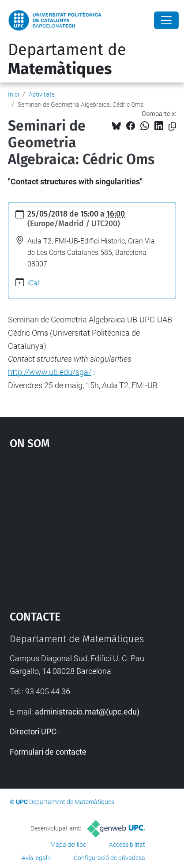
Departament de (67, 59)
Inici (13, 94)
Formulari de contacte (48, 752)
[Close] (166, 20)
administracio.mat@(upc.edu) (87, 712)
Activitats (42, 94)
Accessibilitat (127, 845)
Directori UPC (33, 731)
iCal (33, 283)
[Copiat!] (172, 126)
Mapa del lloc (68, 845)
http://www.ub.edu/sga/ (50, 372)
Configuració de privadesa (109, 858)
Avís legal (34, 858)
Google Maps (92, 526)
